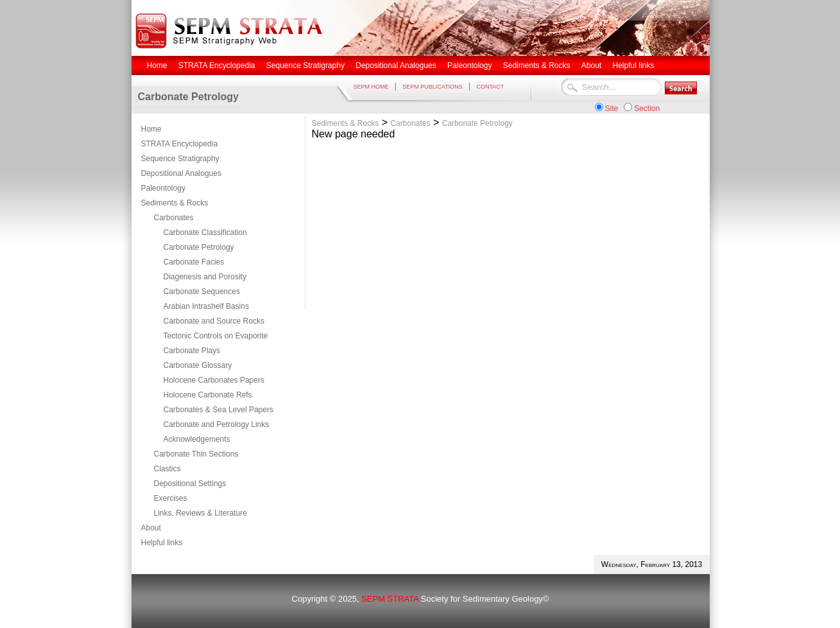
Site (612, 109)
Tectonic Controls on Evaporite (216, 336)
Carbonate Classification (205, 232)
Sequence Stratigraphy (180, 159)
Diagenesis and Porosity (205, 277)
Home (151, 129)
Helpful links (162, 543)
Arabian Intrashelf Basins (206, 306)
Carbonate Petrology (199, 247)
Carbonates (174, 218)
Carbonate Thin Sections (196, 454)
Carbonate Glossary (198, 365)
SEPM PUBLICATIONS (432, 87)
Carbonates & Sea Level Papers (219, 410)
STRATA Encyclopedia (180, 144)
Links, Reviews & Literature (201, 513)
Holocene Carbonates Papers (214, 380)
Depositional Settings (190, 484)
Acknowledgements (197, 439)
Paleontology (163, 188)
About (151, 528)
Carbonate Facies (194, 262)
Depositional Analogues (181, 173)
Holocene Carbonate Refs (208, 395)
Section (647, 109)
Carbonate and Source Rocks (214, 321)
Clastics (167, 469)
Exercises (171, 498)
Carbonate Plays (192, 351)
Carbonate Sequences (202, 292)
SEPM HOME (371, 87)
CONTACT (490, 87)
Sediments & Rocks (175, 203)
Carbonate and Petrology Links (217, 424)
